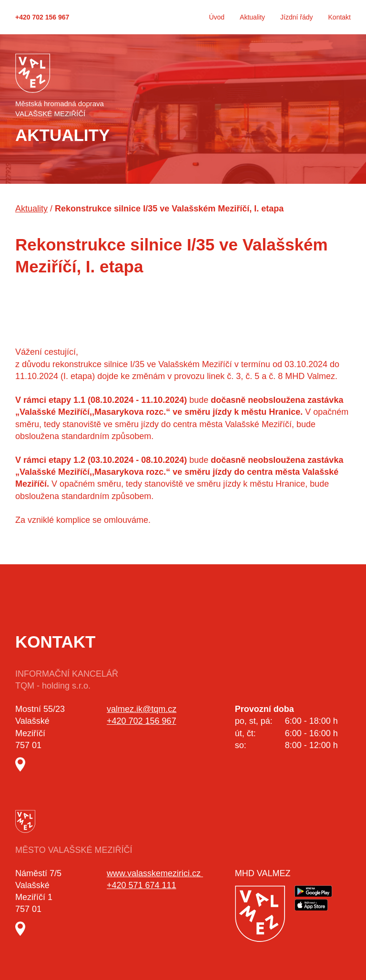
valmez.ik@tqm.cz (142, 709)
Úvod (217, 17)
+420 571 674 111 (142, 885)
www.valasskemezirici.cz (155, 873)
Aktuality (252, 17)
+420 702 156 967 (42, 17)
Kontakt (340, 17)
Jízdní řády (296, 17)
